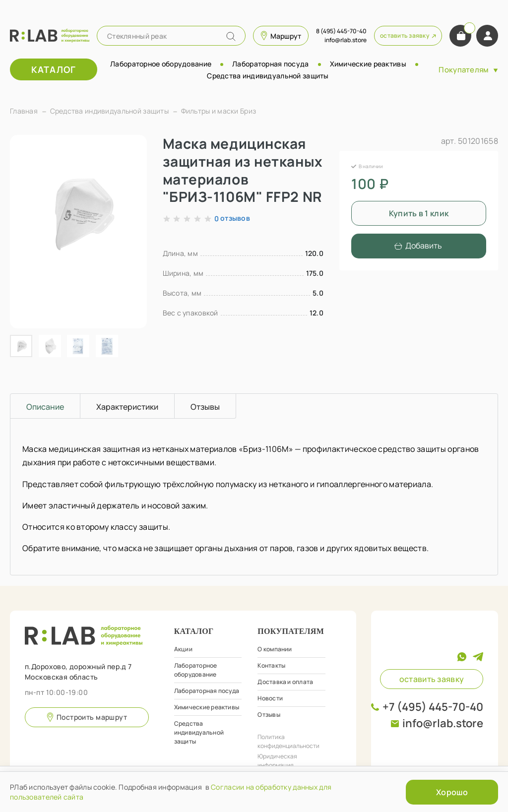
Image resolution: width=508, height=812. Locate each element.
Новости (270, 698)
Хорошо (452, 792)
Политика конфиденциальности (288, 741)
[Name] (231, 36)
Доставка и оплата (285, 682)
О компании (275, 649)
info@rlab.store (443, 723)
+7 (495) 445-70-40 (433, 707)
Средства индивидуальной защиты (268, 76)
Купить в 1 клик (419, 213)
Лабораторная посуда (270, 64)
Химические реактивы (368, 64)
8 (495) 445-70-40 (341, 31)
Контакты (271, 665)
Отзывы (269, 715)
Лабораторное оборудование (161, 64)
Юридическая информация (277, 761)
